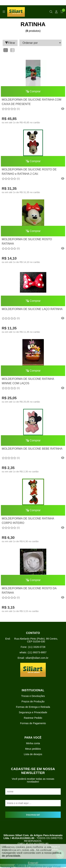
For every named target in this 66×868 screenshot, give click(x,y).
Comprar (33, 91)
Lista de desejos (33, 754)
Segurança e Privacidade (33, 712)
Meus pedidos (33, 749)
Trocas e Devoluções (33, 696)
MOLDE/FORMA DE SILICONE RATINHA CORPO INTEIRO (28, 521)
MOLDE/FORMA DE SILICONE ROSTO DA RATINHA (29, 590)
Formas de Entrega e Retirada (33, 707)
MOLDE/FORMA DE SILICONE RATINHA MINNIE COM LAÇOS (28, 381)
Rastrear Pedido (33, 718)
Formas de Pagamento (33, 723)
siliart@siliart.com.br (37, 658)
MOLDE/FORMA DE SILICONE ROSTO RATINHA (27, 241)
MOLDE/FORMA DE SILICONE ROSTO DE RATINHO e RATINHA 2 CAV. (29, 172)
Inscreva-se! (33, 815)
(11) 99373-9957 (37, 652)
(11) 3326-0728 (37, 647)
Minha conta (33, 743)
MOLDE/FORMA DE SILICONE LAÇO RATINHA (32, 309)
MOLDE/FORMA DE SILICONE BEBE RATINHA (32, 449)
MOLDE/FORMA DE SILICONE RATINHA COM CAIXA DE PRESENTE (32, 102)
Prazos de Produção (33, 701)
